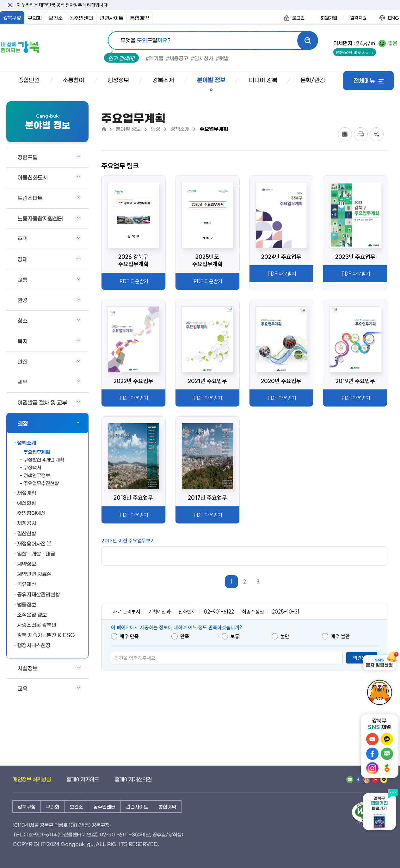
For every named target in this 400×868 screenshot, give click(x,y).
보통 (231, 636)
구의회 (35, 18)
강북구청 (27, 807)
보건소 (55, 18)
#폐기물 (154, 59)
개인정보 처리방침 (32, 780)
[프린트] (361, 134)
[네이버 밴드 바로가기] (350, 780)
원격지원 (358, 18)
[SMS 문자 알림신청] (379, 664)
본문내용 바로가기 (0, 0)
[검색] (308, 40)
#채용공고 (177, 59)
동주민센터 (81, 18)
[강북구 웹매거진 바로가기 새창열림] (379, 812)
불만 (280, 636)
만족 (180, 636)
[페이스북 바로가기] (358, 780)
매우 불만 (336, 636)
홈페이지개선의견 (133, 780)
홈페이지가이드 (83, 780)
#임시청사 (202, 59)
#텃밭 (222, 59)
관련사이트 (111, 18)
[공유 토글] (377, 134)
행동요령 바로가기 (354, 53)
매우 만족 (125, 636)
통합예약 (139, 18)
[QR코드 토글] (345, 134)
